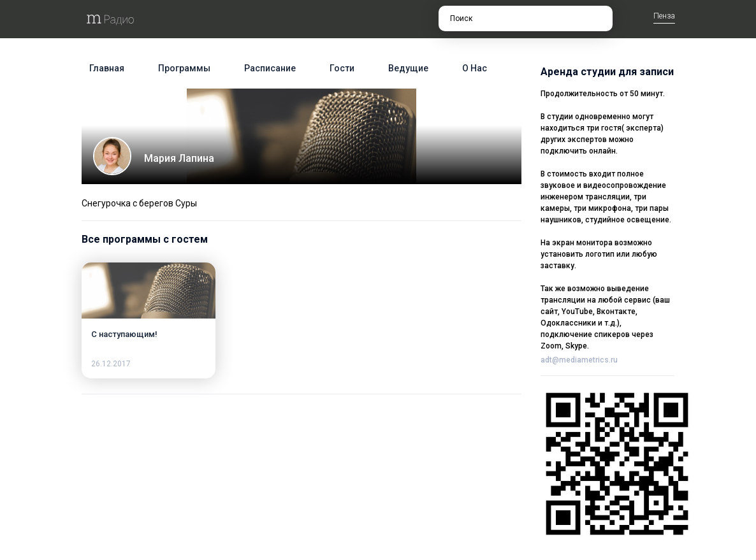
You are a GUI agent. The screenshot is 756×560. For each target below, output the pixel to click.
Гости (342, 68)
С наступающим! (124, 334)
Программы (184, 68)
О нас (475, 68)
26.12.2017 (111, 364)
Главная (107, 68)
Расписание (270, 68)
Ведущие (408, 68)
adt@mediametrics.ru (579, 360)
